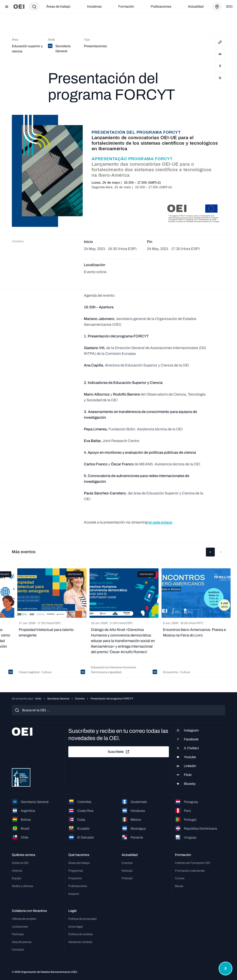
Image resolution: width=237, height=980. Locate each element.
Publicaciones (161, 6)
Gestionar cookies (80, 942)
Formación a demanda (190, 871)
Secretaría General (58, 699)
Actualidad (196, 6)
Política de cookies (81, 934)
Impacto (74, 894)
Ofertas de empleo (24, 919)
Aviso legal (76, 927)
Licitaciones (20, 927)
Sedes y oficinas (22, 886)
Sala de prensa (22, 942)
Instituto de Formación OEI (193, 863)
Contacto (18, 950)
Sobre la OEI (20, 863)
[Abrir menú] (7, 7)
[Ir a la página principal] (19, 7)
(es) (229, 6)
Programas (76, 871)
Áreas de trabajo (58, 6)
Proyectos (75, 878)
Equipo (17, 878)
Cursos (180, 878)
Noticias (127, 871)
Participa (18, 934)
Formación (126, 6)
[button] (210, 552)
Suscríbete (119, 752)
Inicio (38, 699)
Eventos (80, 699)
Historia (17, 871)
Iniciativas (94, 6)
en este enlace (160, 522)
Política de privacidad (82, 919)
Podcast (127, 878)
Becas (179, 886)
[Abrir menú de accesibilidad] (226, 969)
